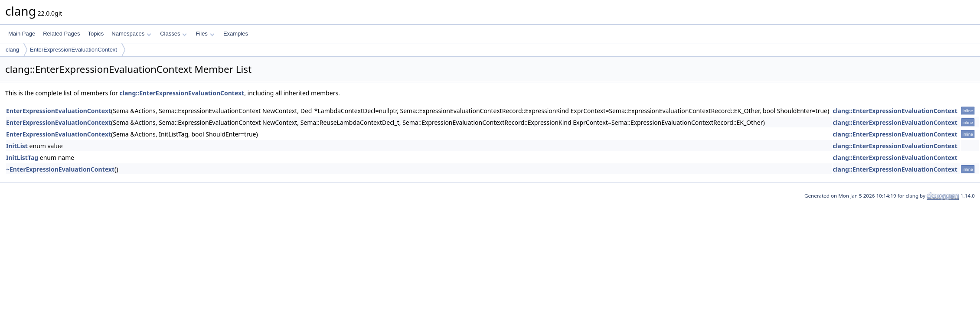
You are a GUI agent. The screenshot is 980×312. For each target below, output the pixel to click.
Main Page (22, 34)
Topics (96, 34)
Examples (236, 34)
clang (12, 50)
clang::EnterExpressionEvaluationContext (182, 93)
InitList (17, 146)
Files (205, 34)
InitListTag (22, 158)
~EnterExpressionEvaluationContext (60, 169)
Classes (173, 34)
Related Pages (61, 34)
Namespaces (131, 34)
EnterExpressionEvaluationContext (73, 50)
